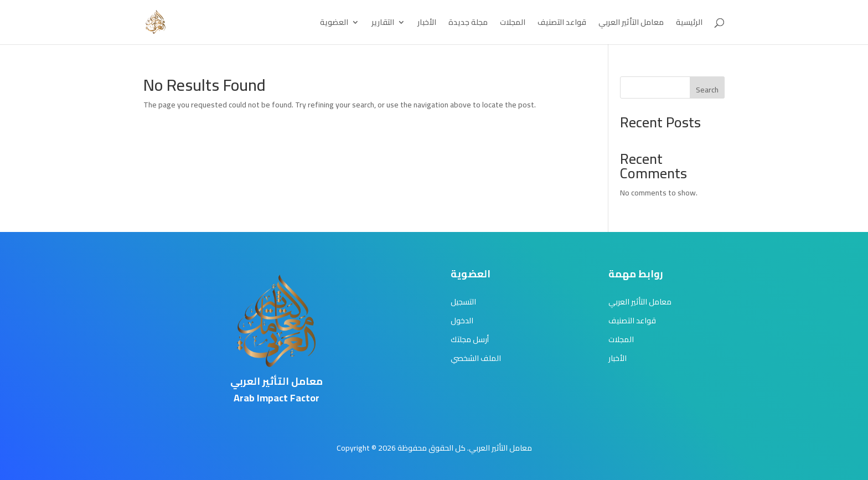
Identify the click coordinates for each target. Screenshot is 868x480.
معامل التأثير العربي (631, 24)
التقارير (383, 24)
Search (707, 90)
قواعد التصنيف (562, 24)
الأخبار (427, 24)
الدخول (462, 321)
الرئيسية (689, 24)
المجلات (513, 24)
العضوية (334, 24)
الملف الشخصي (476, 358)
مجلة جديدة (468, 24)
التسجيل (463, 302)
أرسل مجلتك (470, 339)
